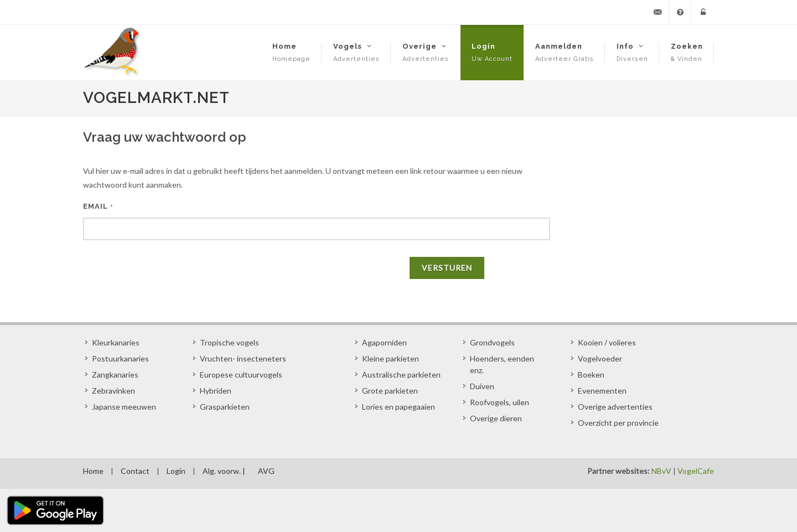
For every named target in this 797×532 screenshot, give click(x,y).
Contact (135, 471)
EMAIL (98, 206)
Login (176, 471)
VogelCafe (696, 471)
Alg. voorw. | (224, 471)
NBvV (661, 471)
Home (93, 471)
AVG (266, 471)
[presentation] (167, 276)
